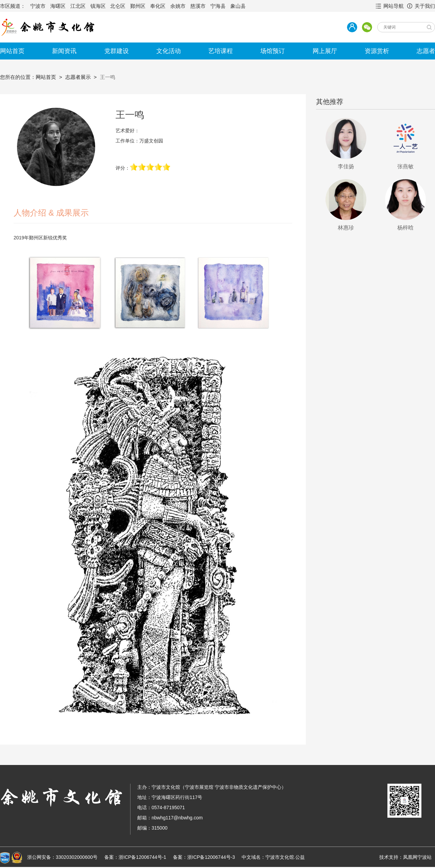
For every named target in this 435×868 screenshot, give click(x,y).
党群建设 (117, 51)
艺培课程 (221, 51)
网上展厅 (325, 51)
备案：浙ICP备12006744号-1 (135, 857)
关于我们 (425, 6)
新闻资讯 (64, 51)
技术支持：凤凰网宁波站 (405, 857)
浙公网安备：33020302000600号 (62, 857)
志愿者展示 (78, 77)
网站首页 (12, 51)
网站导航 (394, 6)
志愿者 (426, 51)
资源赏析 (377, 51)
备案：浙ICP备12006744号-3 (204, 857)
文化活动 (169, 51)
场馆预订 (273, 51)
